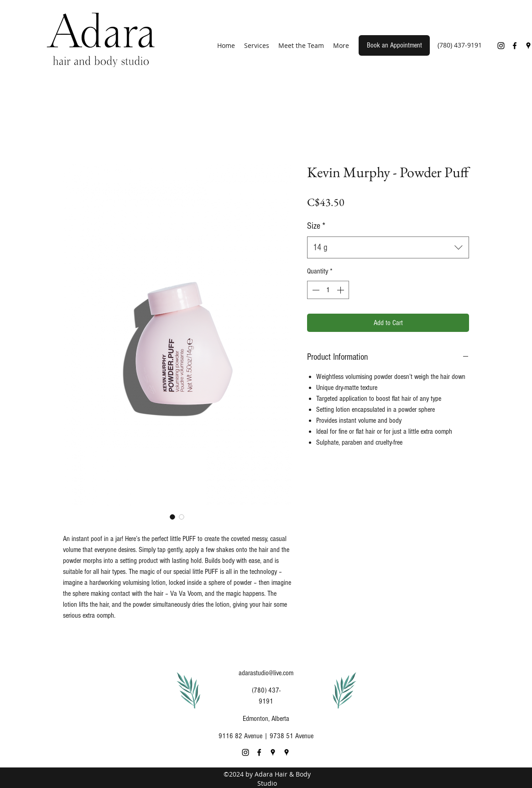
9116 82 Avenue (240, 736)
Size (316, 226)
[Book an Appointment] (394, 45)
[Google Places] (273, 752)
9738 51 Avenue (292, 736)
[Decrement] (315, 290)
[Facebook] (515, 46)
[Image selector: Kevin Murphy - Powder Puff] (172, 517)
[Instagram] (501, 46)
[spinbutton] (328, 290)
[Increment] (341, 290)
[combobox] (388, 247)
